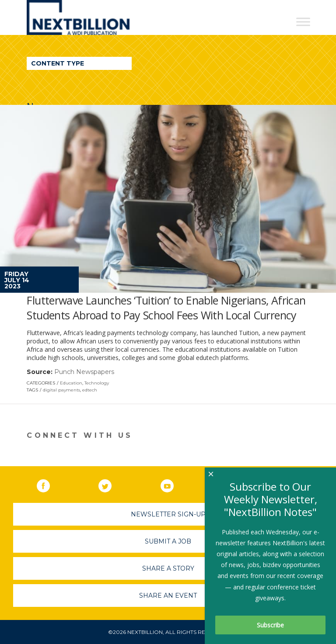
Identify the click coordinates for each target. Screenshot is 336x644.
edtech (90, 390)
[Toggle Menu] (303, 22)
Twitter (111, 484)
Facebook (49, 484)
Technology (97, 383)
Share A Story (168, 568)
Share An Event (168, 596)
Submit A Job (168, 541)
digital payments (61, 390)
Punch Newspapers (84, 372)
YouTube (173, 484)
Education (71, 383)
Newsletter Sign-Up (168, 514)
